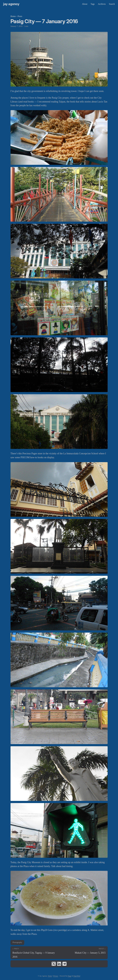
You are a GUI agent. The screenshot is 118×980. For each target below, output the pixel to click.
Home (13, 16)
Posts (20, 16)
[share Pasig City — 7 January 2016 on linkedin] (59, 964)
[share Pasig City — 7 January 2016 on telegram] (64, 964)
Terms (50, 976)
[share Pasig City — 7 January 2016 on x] (54, 964)
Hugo (70, 976)
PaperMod (77, 976)
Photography (17, 942)
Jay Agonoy (11, 4)
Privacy (56, 976)
